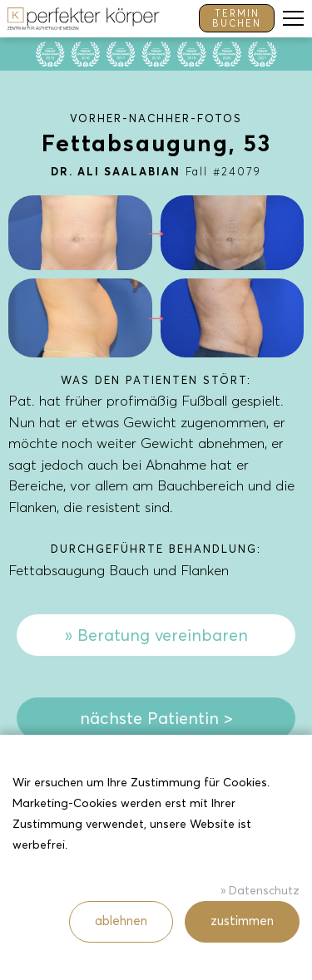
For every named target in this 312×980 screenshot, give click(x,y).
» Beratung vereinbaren (156, 635)
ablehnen (121, 921)
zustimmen (242, 921)
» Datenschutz (260, 891)
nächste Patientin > (156, 718)
